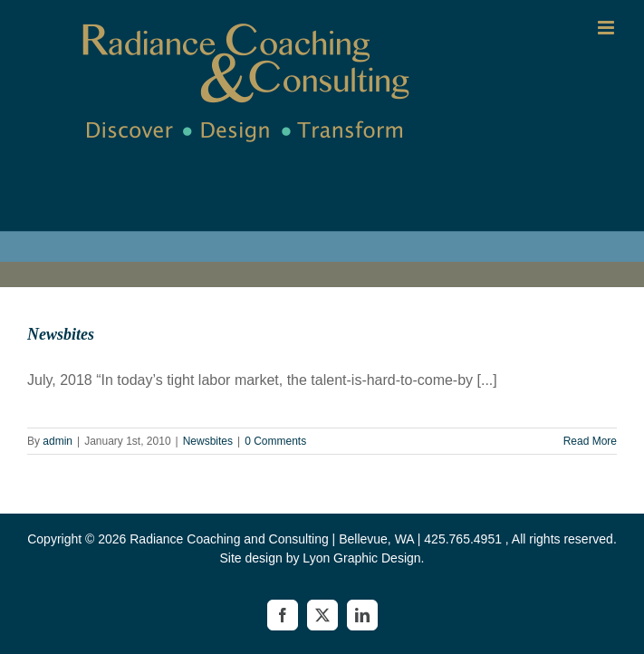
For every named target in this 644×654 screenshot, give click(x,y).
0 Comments (275, 441)
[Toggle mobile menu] (607, 28)
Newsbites (61, 334)
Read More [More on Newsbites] (590, 441)
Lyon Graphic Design (361, 558)
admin (58, 441)
